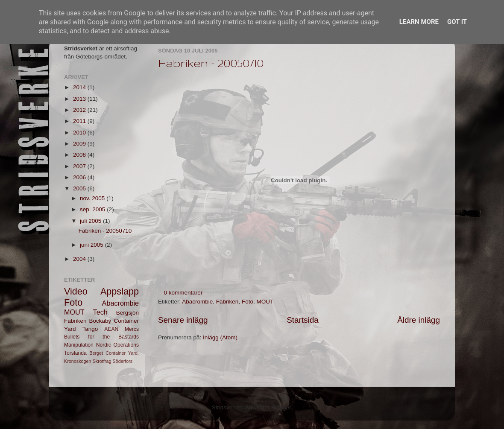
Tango (90, 329)
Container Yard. (122, 353)
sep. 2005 (93, 209)
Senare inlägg (183, 320)
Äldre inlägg (419, 320)
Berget (96, 353)
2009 (80, 144)
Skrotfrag (102, 361)
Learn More (419, 22)
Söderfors (122, 361)
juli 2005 (91, 221)
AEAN (111, 329)
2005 (80, 188)
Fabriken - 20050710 (211, 63)
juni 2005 (92, 245)
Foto (248, 302)
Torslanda (75, 353)
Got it (457, 22)
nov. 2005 (93, 198)
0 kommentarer (183, 293)
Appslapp (120, 291)
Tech (100, 312)
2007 (80, 166)
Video (76, 291)
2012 (80, 110)
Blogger (281, 407)
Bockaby (100, 321)
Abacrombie (197, 302)
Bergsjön (127, 313)
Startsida (303, 320)
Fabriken (227, 302)
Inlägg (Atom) (220, 337)
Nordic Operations (117, 345)
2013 (80, 99)
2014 (80, 87)
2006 (80, 177)
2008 (80, 155)
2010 (80, 133)
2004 (80, 259)
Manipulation (79, 345)
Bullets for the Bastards (101, 337)
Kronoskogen (78, 361)
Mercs (132, 329)
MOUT (265, 302)
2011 (80, 121)
